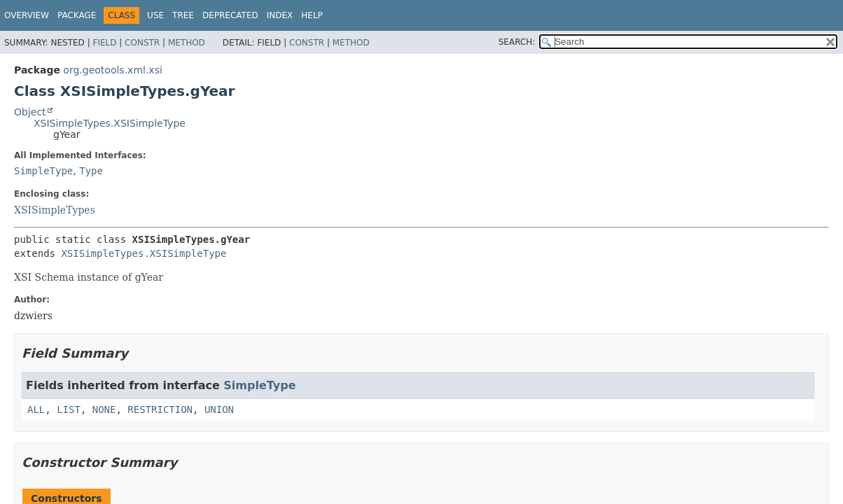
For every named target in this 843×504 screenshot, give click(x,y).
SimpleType (43, 171)
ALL (36, 409)
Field (104, 43)
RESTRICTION (160, 409)
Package (77, 15)
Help (312, 15)
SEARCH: (517, 42)
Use (155, 15)
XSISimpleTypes (55, 210)
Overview (27, 15)
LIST (69, 409)
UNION (219, 409)
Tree (183, 15)
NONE (104, 409)
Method (187, 43)
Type (91, 171)
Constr (142, 43)
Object (30, 112)
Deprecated (230, 15)
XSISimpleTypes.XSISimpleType (110, 123)
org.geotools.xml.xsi (112, 70)
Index (280, 15)
